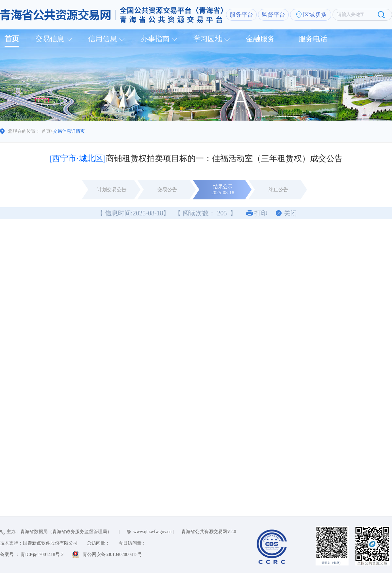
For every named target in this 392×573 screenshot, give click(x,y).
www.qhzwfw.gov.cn (152, 532)
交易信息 (50, 39)
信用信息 (103, 39)
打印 (261, 213)
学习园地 (208, 39)
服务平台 (241, 15)
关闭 (290, 213)
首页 (12, 39)
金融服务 (260, 39)
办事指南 (155, 39)
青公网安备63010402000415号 (112, 555)
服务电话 (313, 39)
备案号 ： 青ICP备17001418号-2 (32, 555)
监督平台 (273, 15)
